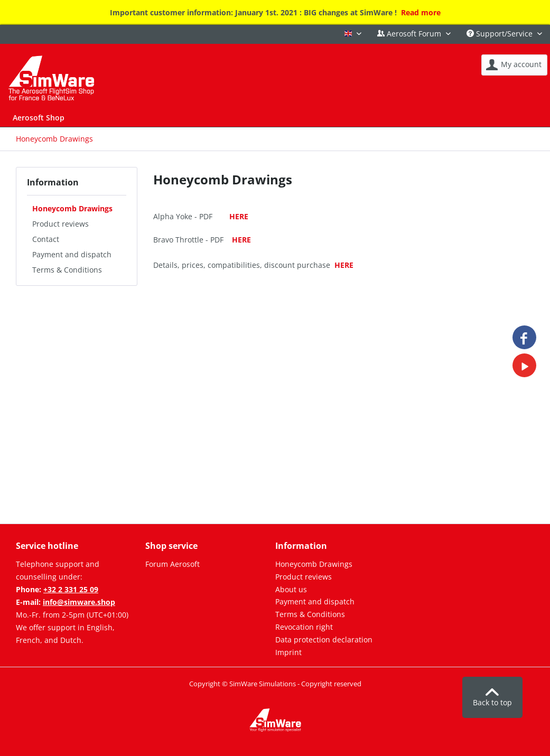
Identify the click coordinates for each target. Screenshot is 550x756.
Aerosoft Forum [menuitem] (410, 34)
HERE (239, 216)
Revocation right (304, 627)
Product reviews (60, 224)
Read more (421, 12)
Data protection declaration (324, 640)
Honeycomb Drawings (72, 208)
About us (291, 589)
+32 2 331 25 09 (71, 589)
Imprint (288, 652)
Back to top (492, 698)
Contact (46, 239)
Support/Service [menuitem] (501, 34)
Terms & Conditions (67, 270)
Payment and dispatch (72, 254)
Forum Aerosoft (173, 564)
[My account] (514, 65)
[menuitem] (514, 65)
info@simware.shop (79, 602)
